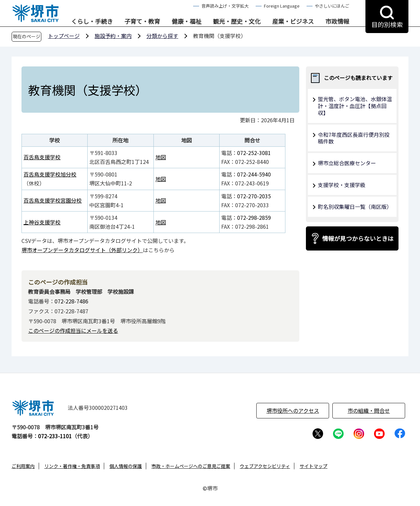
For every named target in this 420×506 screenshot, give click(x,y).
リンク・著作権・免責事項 (72, 466)
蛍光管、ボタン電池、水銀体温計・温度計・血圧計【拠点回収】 (355, 106)
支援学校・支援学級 (342, 185)
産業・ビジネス (293, 21)
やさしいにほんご (332, 6)
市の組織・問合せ (369, 410)
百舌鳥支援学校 (42, 157)
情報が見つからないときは (358, 238)
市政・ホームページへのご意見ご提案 (191, 466)
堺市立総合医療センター (347, 163)
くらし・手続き (92, 21)
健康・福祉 (187, 21)
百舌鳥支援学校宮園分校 (53, 200)
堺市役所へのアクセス (293, 410)
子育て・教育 (142, 21)
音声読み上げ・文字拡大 (225, 6)
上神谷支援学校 (42, 222)
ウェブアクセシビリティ (265, 466)
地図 (161, 157)
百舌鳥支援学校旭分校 (50, 174)
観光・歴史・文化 (237, 21)
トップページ (64, 36)
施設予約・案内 (113, 36)
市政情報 (337, 21)
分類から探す (162, 36)
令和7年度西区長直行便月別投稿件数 (354, 138)
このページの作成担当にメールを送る (73, 331)
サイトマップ (314, 466)
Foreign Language (282, 6)
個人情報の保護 (126, 466)
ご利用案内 (23, 466)
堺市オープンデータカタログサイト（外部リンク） (82, 250)
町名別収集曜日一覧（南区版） (355, 207)
